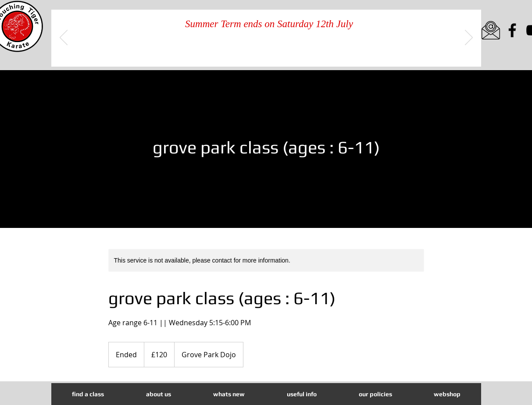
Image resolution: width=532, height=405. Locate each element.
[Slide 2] (267, 53)
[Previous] (64, 38)
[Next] (469, 38)
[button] (229, 394)
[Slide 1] (256, 53)
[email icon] (491, 30)
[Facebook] (512, 30)
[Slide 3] (277, 53)
